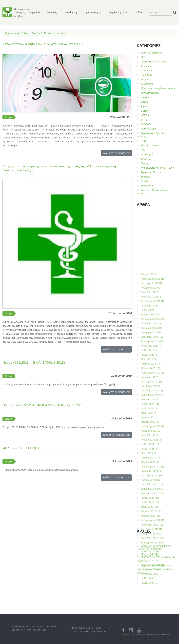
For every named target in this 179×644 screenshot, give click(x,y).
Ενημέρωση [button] (71, 12)
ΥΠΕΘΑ (145, 115)
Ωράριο (63, 33)
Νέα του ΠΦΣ (148, 71)
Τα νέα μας (146, 66)
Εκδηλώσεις (147, 181)
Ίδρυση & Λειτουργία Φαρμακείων (158, 88)
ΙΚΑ (143, 150)
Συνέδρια (146, 177)
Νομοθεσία (50, 33)
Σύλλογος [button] (52, 12)
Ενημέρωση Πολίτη (119, 12)
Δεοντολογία (147, 84)
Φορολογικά (147, 154)
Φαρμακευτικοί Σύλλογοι (153, 62)
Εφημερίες (36, 12)
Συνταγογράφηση (150, 93)
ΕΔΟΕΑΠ (146, 124)
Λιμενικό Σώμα (148, 129)
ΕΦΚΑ (144, 141)
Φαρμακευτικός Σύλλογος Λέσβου (22, 33)
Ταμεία (144, 106)
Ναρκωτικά (146, 97)
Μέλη (144, 57)
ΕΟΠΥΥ (145, 111)
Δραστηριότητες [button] (93, 12)
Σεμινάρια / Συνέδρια (151, 172)
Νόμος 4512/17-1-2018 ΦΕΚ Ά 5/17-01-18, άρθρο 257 (42, 405)
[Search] (161, 12)
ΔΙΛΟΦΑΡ (146, 159)
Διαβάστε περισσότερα (116, 153)
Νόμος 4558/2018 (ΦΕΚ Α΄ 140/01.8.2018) (34, 362)
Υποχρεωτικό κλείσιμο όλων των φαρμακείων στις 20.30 (43, 44)
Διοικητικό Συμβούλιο (152, 53)
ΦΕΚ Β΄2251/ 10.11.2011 (21, 448)
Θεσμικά (145, 79)
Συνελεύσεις (147, 186)
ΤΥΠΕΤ (145, 120)
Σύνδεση (139, 12)
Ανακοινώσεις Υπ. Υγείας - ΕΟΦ (157, 168)
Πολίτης (145, 163)
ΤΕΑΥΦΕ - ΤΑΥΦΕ (150, 145)
